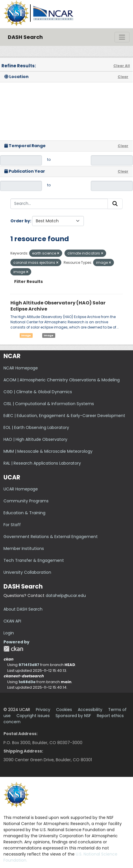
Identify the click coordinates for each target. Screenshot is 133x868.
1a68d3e (27, 682)
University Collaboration (27, 572)
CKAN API (12, 621)
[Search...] (59, 204)
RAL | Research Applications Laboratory (42, 463)
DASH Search (25, 37)
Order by (20, 221)
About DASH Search (23, 609)
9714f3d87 (29, 665)
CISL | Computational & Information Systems (49, 404)
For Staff (12, 525)
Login (9, 633)
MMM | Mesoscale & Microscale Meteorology (48, 451)
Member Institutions (24, 548)
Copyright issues (33, 716)
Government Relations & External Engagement (51, 537)
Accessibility (90, 710)
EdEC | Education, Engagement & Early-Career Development (64, 416)
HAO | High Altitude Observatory (35, 439)
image (26, 335)
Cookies (64, 710)
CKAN (13, 649)
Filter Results (28, 281)
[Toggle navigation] (122, 37)
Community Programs (26, 501)
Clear (123, 77)
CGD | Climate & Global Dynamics (38, 392)
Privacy (43, 710)
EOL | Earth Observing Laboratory (36, 427)
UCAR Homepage (21, 489)
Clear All (122, 66)
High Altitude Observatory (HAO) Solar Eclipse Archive (58, 306)
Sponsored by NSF (73, 716)
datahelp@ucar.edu (66, 595)
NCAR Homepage (21, 368)
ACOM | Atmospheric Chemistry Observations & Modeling (62, 380)
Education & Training (24, 513)
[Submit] (115, 204)
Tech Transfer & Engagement (34, 560)
